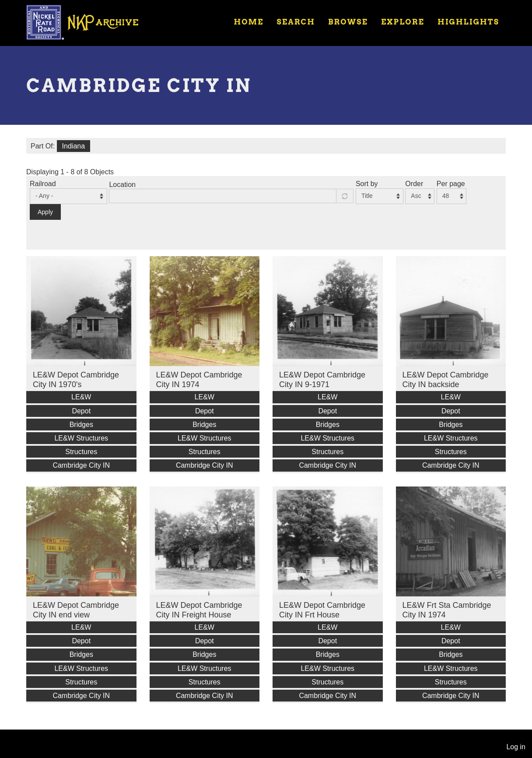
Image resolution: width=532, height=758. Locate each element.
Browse (348, 22)
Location (122, 185)
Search (296, 22)
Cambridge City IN (81, 465)
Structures (81, 452)
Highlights (468, 22)
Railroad (43, 184)
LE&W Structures (81, 438)
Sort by (367, 184)
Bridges (81, 425)
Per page (451, 184)
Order (414, 184)
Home (248, 22)
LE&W (81, 397)
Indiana (74, 146)
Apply (45, 212)
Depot (81, 411)
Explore (403, 22)
